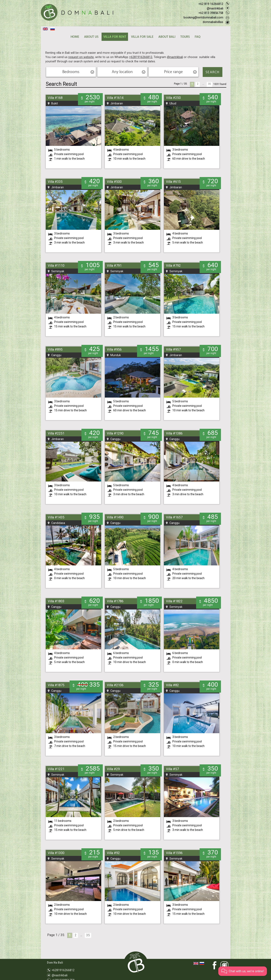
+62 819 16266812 (211, 4)
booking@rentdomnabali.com (203, 17)
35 (209, 84)
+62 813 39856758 (211, 13)
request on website (81, 57)
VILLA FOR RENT (115, 37)
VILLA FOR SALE (142, 37)
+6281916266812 (141, 57)
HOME (75, 37)
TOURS (185, 37)
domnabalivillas (213, 22)
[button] (243, 971)
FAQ (198, 37)
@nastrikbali (215, 8)
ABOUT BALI (167, 37)
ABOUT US (91, 37)
